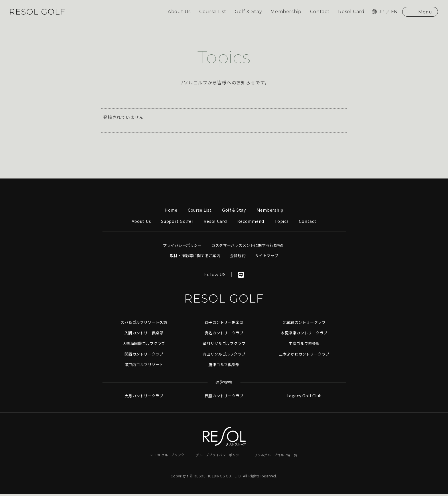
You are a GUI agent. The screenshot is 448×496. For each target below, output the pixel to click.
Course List (211, 13)
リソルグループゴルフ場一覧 (279, 457)
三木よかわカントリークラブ (304, 356)
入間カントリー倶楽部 (144, 336)
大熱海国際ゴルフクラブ (144, 346)
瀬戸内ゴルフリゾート (144, 367)
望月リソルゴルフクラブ (224, 346)
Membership (285, 13)
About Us (178, 13)
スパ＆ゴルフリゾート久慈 (144, 325)
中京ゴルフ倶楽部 (304, 346)
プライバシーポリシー (179, 248)
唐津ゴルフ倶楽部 (224, 367)
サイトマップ (270, 259)
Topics (284, 224)
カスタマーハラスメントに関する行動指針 (250, 248)
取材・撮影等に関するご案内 (193, 259)
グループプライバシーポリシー (219, 457)
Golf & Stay (247, 13)
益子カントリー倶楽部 (224, 325)
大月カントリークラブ (144, 398)
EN (395, 13)
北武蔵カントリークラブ (304, 325)
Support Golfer (177, 224)
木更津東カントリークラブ (304, 336)
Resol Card (351, 13)
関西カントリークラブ (144, 356)
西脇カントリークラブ (224, 398)
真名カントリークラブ (224, 336)
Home (170, 213)
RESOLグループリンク (164, 457)
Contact (319, 13)
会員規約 (239, 259)
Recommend (252, 224)
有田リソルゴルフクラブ (224, 356)
